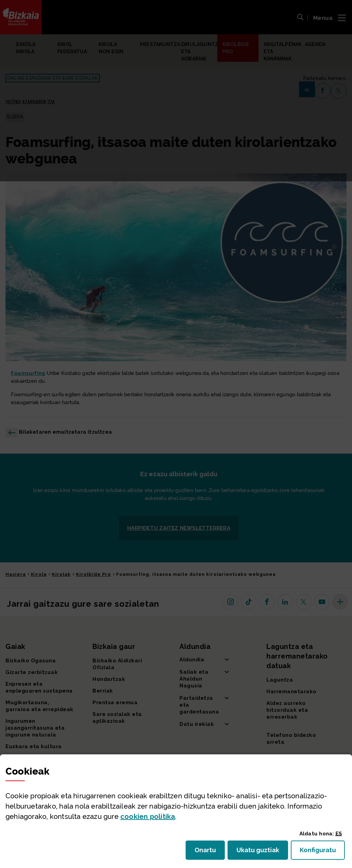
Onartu (210, 852)
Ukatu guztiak (260, 852)
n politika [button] (148, 816)
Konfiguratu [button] (322, 852)
